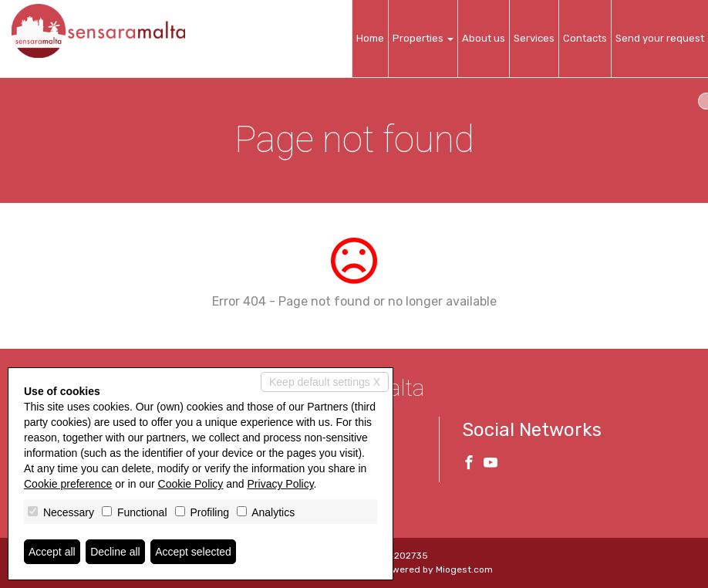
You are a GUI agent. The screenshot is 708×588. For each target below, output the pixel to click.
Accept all (52, 552)
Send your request (660, 38)
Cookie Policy (191, 484)
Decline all (115, 552)
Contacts (585, 38)
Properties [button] (423, 38)
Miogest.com (464, 569)
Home (370, 38)
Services (534, 38)
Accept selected (193, 552)
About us (484, 38)
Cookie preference (68, 484)
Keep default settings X (325, 382)
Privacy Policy (281, 484)
